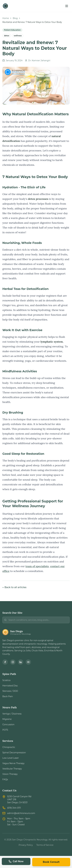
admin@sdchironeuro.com (21, 813)
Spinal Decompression (14, 753)
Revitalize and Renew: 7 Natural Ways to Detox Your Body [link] (32, 22)
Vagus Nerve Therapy (13, 763)
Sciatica (6, 680)
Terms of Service (45, 845)
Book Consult (51, 862)
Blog (15, 18)
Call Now (16, 861)
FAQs (5, 779)
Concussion (8, 724)
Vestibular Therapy (12, 769)
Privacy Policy (26, 845)
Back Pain (8, 696)
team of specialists (37, 566)
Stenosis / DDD (10, 691)
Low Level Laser (11, 758)
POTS (5, 730)
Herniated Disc (10, 686)
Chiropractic (9, 747)
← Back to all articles (14, 587)
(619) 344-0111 (14, 808)
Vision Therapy (10, 774)
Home (6, 18)
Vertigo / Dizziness (12, 714)
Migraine (7, 719)
